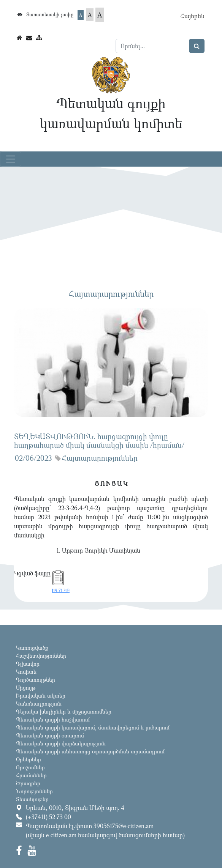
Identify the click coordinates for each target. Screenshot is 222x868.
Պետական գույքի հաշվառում (53, 719)
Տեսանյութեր (32, 799)
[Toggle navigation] (11, 159)
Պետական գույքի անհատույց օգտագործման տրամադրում (90, 751)
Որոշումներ (30, 767)
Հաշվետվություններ (41, 656)
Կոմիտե (26, 672)
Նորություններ (34, 791)
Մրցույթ (26, 688)
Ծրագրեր (28, 783)
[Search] (152, 46)
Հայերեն (192, 16)
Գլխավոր (28, 664)
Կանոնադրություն (39, 703)
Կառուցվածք (32, 648)
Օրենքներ (29, 759)
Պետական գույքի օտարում (50, 735)
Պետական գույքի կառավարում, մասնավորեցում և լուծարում (93, 727)
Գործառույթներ (36, 680)
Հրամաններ (31, 775)
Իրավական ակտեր (41, 696)
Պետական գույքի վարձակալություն (61, 743)
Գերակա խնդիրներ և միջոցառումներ (64, 711)
